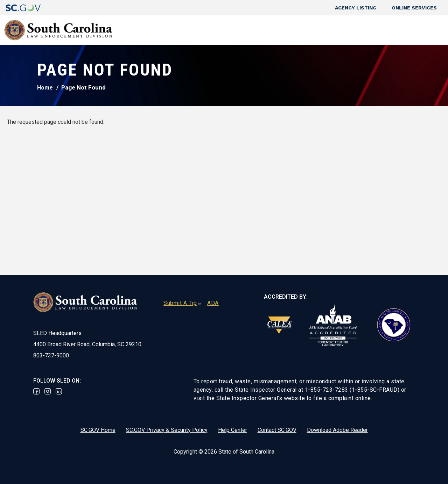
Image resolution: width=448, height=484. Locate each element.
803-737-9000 (51, 355)
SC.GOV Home (98, 430)
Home (45, 88)
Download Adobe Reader (337, 430)
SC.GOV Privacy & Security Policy (167, 430)
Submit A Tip (183, 303)
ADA (213, 303)
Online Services (414, 8)
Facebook (36, 391)
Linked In (59, 391)
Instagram (48, 391)
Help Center (233, 430)
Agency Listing (356, 8)
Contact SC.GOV (277, 430)
